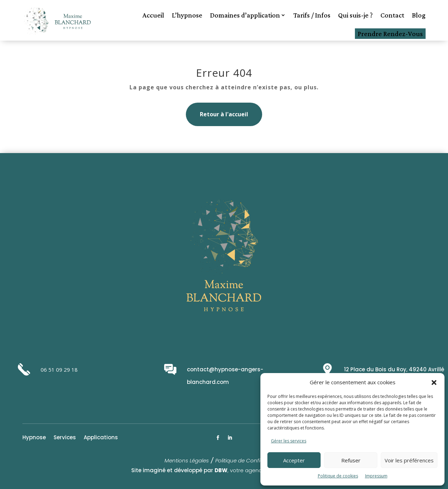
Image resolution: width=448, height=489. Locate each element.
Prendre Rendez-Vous (390, 34)
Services (65, 438)
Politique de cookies (338, 476)
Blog (419, 15)
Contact (392, 15)
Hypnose (34, 438)
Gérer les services (289, 441)
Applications (101, 438)
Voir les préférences (409, 460)
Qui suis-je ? (355, 15)
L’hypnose (187, 15)
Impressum (376, 476)
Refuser (351, 460)
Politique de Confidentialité (249, 460)
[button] (434, 383)
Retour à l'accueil (224, 114)
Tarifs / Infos (312, 15)
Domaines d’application (245, 15)
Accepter (294, 460)
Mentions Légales (187, 460)
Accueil (153, 15)
